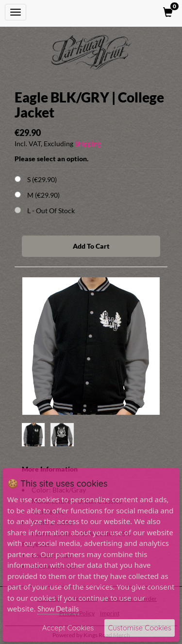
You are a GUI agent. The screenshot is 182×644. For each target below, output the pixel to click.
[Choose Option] (18, 179)
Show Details (58, 609)
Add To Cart (91, 246)
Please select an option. (51, 159)
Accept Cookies (68, 628)
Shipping (88, 144)
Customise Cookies (140, 628)
